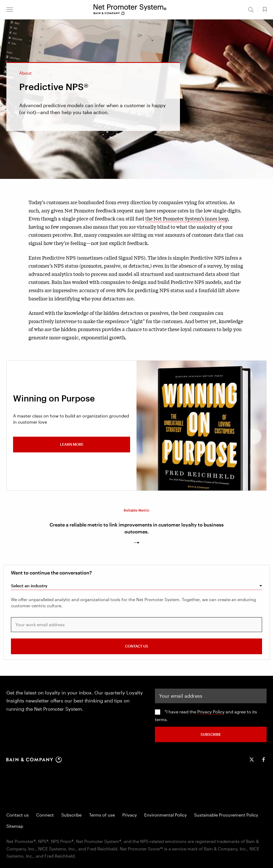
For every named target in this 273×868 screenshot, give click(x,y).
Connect (45, 815)
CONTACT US (137, 646)
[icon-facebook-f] (263, 759)
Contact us (18, 815)
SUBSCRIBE (211, 734)
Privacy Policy (211, 712)
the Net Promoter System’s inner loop (187, 218)
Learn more (72, 444)
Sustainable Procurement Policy (226, 815)
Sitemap (15, 826)
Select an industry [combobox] (29, 586)
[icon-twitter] (252, 759)
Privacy (130, 815)
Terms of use (102, 815)
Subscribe (71, 815)
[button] (10, 10)
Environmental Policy (165, 815)
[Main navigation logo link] (130, 10)
